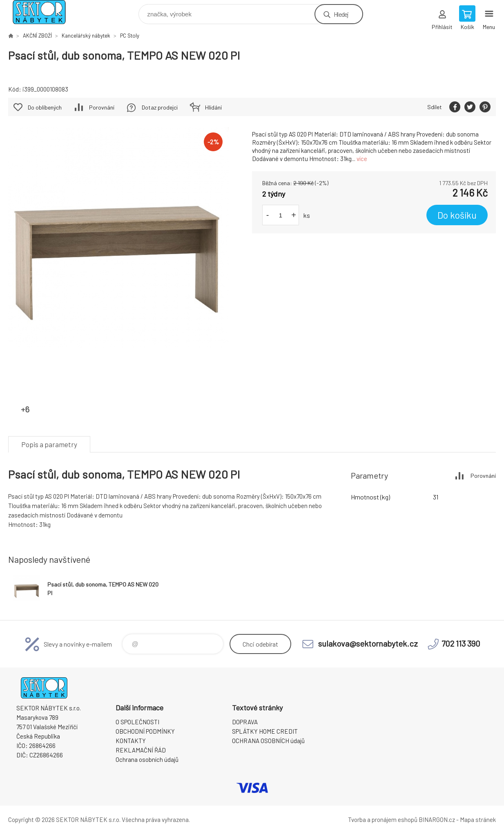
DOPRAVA (245, 722)
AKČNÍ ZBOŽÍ (37, 36)
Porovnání (102, 107)
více (362, 159)
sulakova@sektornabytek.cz (368, 643)
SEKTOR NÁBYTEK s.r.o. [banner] (44, 12)
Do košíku (457, 215)
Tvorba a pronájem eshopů (383, 820)
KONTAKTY (131, 741)
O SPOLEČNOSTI (137, 722)
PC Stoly (130, 36)
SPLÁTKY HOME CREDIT (265, 731)
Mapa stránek (478, 820)
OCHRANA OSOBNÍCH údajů (268, 741)
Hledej (341, 14)
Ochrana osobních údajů (147, 759)
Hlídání (213, 107)
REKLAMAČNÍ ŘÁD (141, 750)
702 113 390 (461, 643)
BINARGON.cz (437, 820)
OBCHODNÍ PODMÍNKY (145, 731)
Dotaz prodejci (160, 107)
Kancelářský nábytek (86, 36)
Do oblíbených (45, 107)
